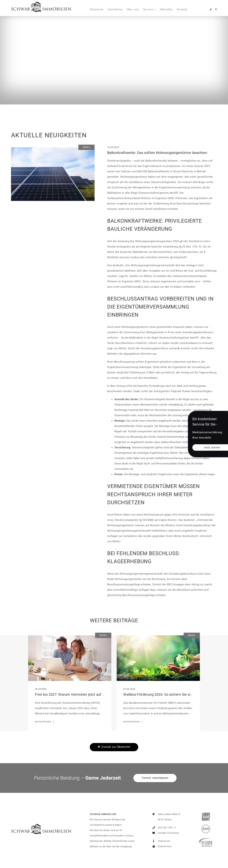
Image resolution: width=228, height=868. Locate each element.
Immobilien (115, 9)
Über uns (133, 9)
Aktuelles (166, 9)
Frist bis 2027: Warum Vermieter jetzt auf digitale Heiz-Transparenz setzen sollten (101, 694)
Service (148, 9)
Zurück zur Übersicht (114, 747)
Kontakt (182, 9)
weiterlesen (44, 722)
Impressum (160, 841)
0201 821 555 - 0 (163, 828)
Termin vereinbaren (155, 778)
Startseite (97, 9)
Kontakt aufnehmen (165, 833)
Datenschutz (161, 846)
